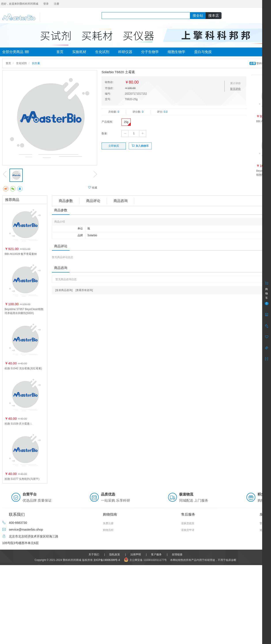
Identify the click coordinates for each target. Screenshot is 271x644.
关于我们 (94, 554)
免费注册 (108, 523)
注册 (57, 4)
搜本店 (214, 16)
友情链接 (177, 554)
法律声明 (136, 554)
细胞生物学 (176, 52)
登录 (46, 4)
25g (126, 122)
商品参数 (66, 201)
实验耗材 (79, 52)
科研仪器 (125, 52)
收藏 (93, 188)
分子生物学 (150, 52)
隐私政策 (115, 554)
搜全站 (198, 16)
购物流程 (108, 530)
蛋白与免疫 (203, 52)
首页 (60, 52)
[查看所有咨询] (84, 290)
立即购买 (114, 146)
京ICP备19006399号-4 (107, 560)
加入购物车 (140, 146)
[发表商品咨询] (64, 290)
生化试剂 (102, 52)
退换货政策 (188, 523)
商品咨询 (121, 201)
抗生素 (36, 63)
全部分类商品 (16, 52)
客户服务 (156, 554)
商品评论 (93, 201)
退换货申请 (188, 530)
